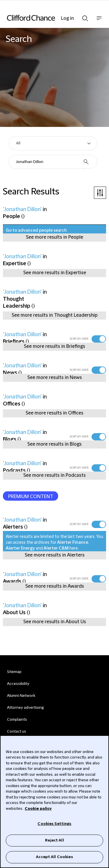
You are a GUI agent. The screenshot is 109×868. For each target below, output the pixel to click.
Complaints (17, 720)
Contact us (17, 731)
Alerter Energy (20, 548)
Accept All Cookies (54, 857)
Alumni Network (21, 696)
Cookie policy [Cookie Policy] (38, 809)
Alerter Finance (73, 543)
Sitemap (14, 672)
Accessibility (18, 684)
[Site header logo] (46, 18)
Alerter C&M (56, 548)
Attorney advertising (25, 708)
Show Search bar (85, 18)
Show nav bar (99, 21)
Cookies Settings (54, 824)
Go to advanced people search (36, 231)
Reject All (54, 840)
